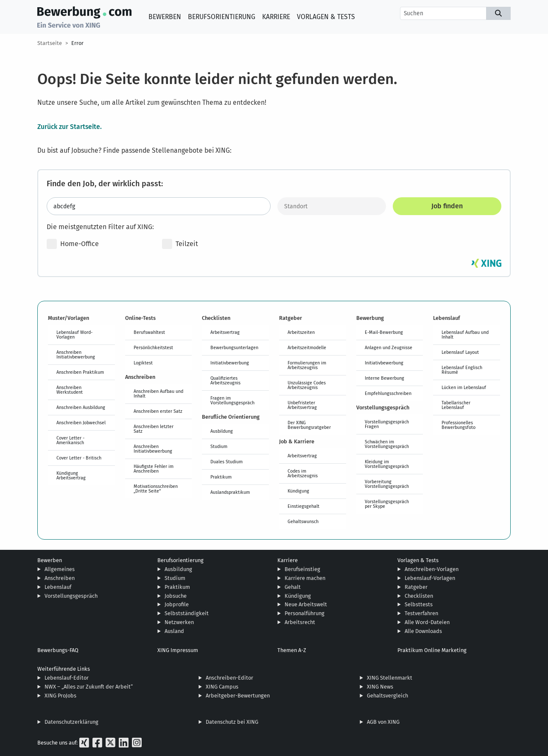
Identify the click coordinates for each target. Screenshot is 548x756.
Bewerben (165, 17)
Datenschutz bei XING (232, 722)
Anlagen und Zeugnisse (389, 347)
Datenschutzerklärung (71, 722)
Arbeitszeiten (301, 332)
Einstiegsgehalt (303, 506)
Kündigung (298, 491)
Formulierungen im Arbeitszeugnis (307, 365)
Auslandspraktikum (230, 492)
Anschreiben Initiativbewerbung (76, 354)
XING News (380, 687)
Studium (219, 446)
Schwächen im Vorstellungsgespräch (387, 444)
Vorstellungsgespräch (71, 596)
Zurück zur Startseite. (70, 126)
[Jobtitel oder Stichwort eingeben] (159, 206)
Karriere (276, 17)
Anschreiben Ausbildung (81, 407)
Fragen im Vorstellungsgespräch (232, 400)
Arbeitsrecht (300, 622)
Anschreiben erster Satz (158, 411)
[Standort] (332, 206)
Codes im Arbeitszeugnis (303, 473)
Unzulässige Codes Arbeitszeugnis (307, 385)
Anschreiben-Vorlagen (432, 569)
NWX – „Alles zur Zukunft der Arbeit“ (89, 687)
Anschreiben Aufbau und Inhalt (158, 393)
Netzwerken (179, 622)
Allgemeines (60, 569)
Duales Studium (226, 462)
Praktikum (221, 477)
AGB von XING (383, 722)
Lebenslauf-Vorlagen (430, 578)
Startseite (50, 43)
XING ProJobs (60, 696)
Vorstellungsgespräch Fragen (387, 424)
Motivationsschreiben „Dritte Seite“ (156, 489)
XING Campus (222, 687)
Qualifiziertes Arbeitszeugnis (225, 380)
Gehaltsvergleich (387, 696)
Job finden (447, 206)
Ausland (174, 631)
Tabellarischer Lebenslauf (456, 405)
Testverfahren (421, 613)
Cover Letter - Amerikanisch (70, 440)
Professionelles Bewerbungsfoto (459, 425)
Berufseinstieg (302, 569)
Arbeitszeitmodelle (307, 347)
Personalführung (305, 613)
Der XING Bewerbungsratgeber (309, 425)
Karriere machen (305, 578)
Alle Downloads (423, 631)
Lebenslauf (58, 587)
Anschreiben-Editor (229, 678)
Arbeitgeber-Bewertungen (238, 696)
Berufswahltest (149, 332)
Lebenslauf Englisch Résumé (462, 370)
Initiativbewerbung (230, 363)
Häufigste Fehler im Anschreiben (154, 469)
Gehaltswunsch (303, 521)
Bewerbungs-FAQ (58, 650)
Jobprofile (177, 604)
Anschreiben (60, 578)
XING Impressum (178, 650)
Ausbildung (222, 431)
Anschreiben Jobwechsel (81, 423)
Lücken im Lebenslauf (464, 387)
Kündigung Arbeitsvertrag (71, 475)
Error (77, 43)
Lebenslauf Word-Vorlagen (74, 335)
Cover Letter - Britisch (79, 458)
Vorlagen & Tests (326, 17)
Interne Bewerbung (384, 378)
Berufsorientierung (222, 17)
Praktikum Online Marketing (432, 650)
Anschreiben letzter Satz (154, 429)
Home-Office (73, 244)
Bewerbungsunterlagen (234, 347)
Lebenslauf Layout (460, 352)
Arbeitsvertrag (225, 332)
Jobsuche (176, 596)
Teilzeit (180, 244)
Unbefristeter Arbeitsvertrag (302, 405)
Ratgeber (416, 587)
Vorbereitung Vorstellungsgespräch (387, 484)
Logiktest (143, 363)
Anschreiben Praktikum (80, 372)
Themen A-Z (292, 650)
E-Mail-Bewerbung (384, 332)
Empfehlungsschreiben (388, 393)
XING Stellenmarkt (390, 678)
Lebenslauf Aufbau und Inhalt (465, 335)
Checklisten (419, 596)
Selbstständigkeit (187, 613)
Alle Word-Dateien (427, 622)
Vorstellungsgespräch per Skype (387, 504)
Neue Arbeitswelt (306, 604)
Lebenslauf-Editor (67, 678)
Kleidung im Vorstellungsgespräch (387, 464)
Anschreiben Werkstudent (70, 390)
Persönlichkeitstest (153, 347)
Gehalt (293, 587)
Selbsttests (419, 604)
